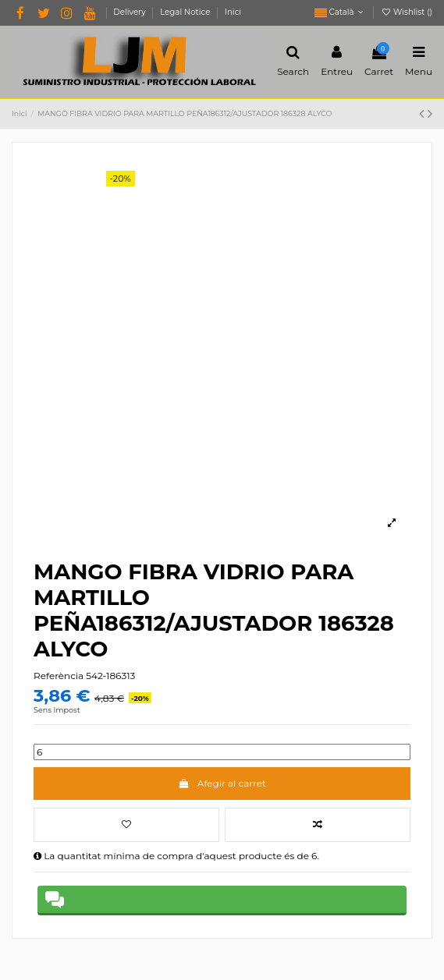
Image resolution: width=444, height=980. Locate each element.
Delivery (130, 12)
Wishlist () (407, 12)
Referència (59, 676)
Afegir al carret (222, 783)
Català (341, 12)
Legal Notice (186, 12)
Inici (233, 12)
